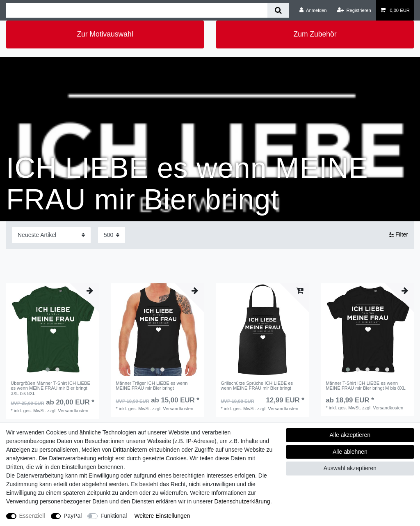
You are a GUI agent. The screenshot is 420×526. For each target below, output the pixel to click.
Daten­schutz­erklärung (242, 501)
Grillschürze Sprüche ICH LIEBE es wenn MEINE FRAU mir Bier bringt (257, 386)
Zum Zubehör (315, 34)
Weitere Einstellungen (162, 516)
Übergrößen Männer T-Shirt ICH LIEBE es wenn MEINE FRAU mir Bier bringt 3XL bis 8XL (50, 388)
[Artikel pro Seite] (112, 235)
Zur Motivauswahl (105, 34)
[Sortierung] (51, 235)
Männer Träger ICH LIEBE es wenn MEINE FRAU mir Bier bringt (152, 386)
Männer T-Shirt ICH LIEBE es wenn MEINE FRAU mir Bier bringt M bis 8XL (366, 386)
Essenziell (32, 516)
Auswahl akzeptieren (350, 468)
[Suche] (278, 10)
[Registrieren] (354, 10)
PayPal (73, 516)
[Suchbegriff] (137, 10)
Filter (398, 235)
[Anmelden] (313, 10)
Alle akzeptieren (350, 435)
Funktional (114, 516)
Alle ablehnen (350, 452)
